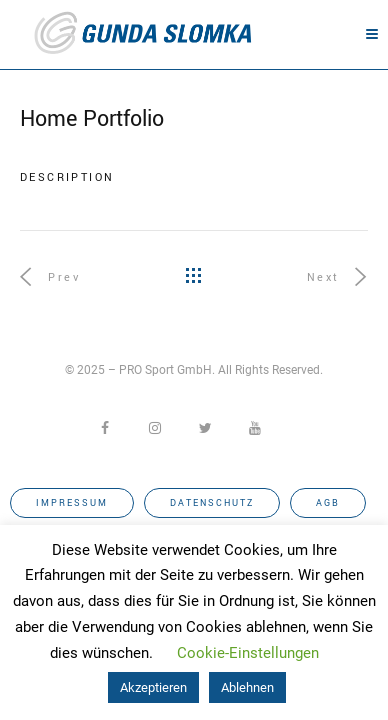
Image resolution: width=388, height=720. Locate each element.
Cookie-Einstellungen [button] (248, 653)
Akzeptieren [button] (153, 687)
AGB (328, 503)
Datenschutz (212, 503)
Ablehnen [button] (247, 687)
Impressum (72, 503)
